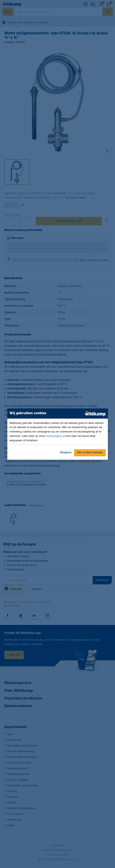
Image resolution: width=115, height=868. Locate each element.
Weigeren (66, 453)
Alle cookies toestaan (90, 453)
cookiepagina (54, 436)
